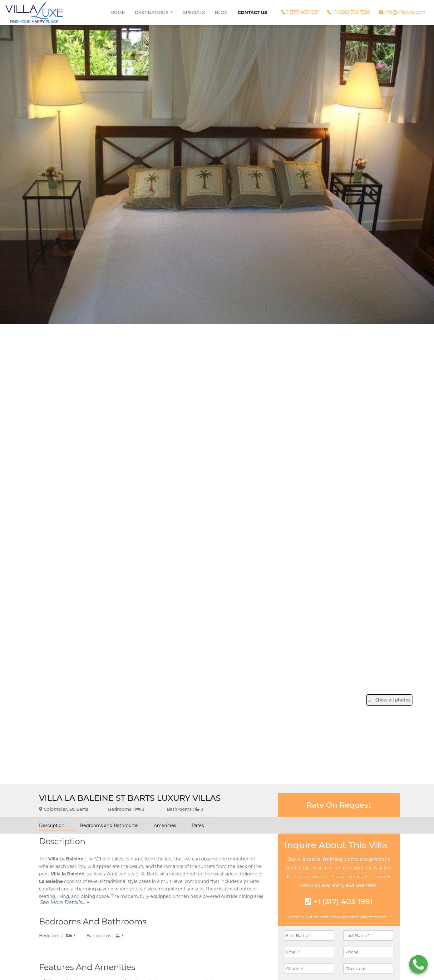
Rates (198, 825)
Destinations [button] (152, 12)
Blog (221, 12)
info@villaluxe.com (402, 12)
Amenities (165, 825)
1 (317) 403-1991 (300, 12)
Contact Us (252, 12)
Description (52, 825)
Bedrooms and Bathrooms (109, 825)
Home (118, 12)
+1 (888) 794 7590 (349, 12)
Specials (194, 12)
